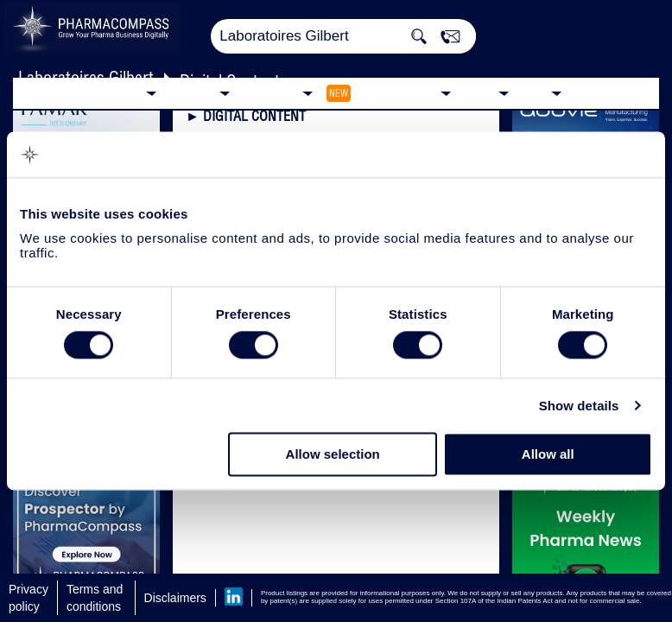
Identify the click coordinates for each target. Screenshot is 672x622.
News (479, 92)
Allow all (548, 455)
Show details (579, 406)
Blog (534, 92)
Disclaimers (175, 598)
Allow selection (333, 455)
